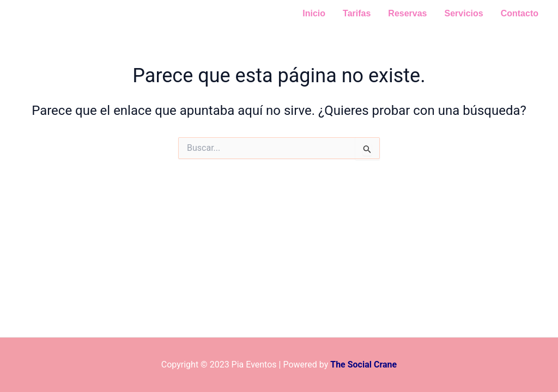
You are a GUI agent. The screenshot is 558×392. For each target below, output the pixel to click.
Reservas (407, 13)
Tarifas (357, 13)
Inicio (314, 13)
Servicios (464, 13)
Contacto (520, 13)
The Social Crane (363, 365)
